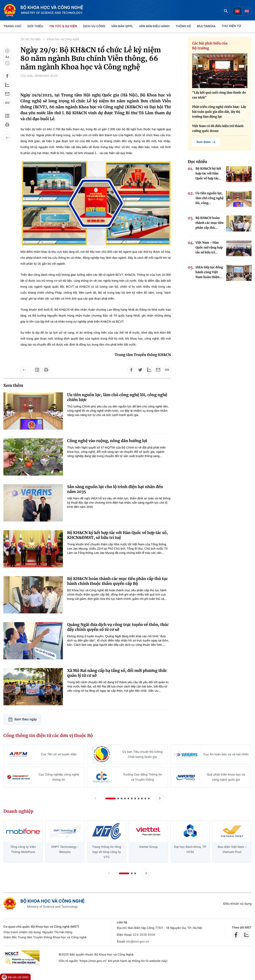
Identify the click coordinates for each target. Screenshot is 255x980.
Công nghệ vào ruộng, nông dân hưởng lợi (107, 441)
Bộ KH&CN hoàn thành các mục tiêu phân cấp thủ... (210, 223)
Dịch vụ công (94, 26)
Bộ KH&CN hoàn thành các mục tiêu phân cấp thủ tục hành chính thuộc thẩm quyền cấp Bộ (118, 581)
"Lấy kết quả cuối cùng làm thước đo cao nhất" (219, 95)
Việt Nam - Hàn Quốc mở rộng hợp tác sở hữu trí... (209, 247)
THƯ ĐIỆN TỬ (232, 26)
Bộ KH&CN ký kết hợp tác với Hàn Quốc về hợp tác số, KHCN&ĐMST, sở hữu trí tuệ (118, 535)
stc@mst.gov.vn (137, 942)
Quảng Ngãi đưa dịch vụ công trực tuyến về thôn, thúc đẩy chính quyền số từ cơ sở (118, 627)
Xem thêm (206, 142)
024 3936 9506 (144, 935)
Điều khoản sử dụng (237, 904)
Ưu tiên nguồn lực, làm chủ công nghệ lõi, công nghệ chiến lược (117, 397)
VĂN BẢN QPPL (122, 26)
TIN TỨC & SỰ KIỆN (63, 26)
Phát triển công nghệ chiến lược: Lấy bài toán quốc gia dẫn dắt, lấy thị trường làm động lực (219, 112)
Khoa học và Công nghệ (63, 39)
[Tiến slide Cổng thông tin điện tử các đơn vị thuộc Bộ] (160, 798)
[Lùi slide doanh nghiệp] (109, 873)
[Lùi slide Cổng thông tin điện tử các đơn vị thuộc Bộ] (95, 798)
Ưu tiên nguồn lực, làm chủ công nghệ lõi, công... (210, 198)
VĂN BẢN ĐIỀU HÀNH (154, 26)
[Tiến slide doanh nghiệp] (146, 873)
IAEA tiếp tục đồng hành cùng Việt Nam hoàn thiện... (209, 272)
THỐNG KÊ (183, 26)
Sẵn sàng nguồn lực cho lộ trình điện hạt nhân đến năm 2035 (115, 489)
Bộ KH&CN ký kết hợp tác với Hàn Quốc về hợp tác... (208, 173)
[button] (110, 799)
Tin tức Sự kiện (31, 39)
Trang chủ (12, 26)
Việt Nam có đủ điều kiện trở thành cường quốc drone (218, 128)
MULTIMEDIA (206, 26)
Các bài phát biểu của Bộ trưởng (210, 46)
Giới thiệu (35, 26)
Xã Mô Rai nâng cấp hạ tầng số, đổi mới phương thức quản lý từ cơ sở (117, 673)
